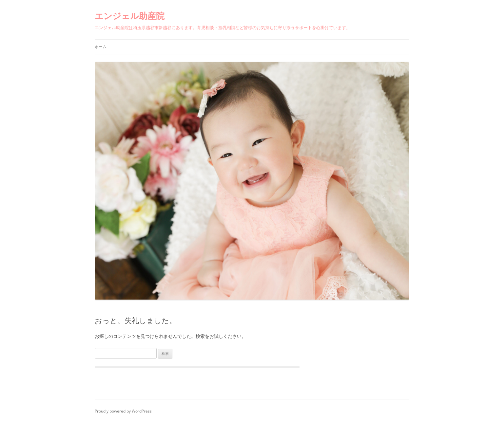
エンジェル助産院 (130, 16)
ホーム (101, 47)
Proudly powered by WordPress (123, 411)
